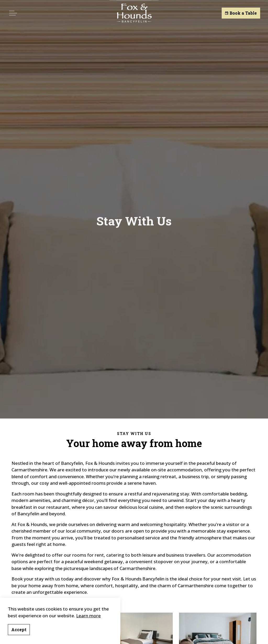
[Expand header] (13, 13)
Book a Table (241, 13)
